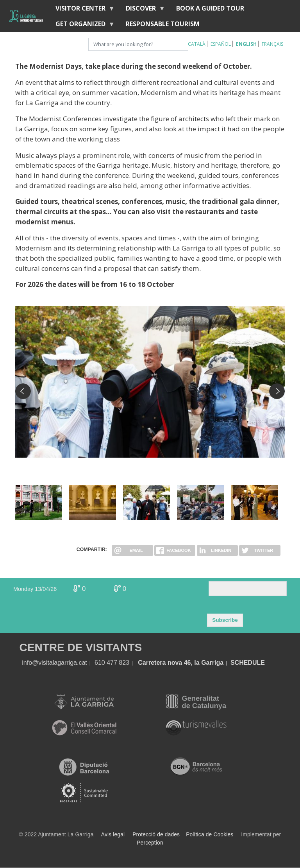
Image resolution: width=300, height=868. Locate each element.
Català (197, 44)
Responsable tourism (163, 24)
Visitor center (82, 10)
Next (277, 391)
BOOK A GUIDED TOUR (210, 8)
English (246, 44)
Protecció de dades (156, 835)
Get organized (82, 26)
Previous (23, 391)
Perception (150, 843)
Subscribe (225, 620)
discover (142, 10)
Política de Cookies (210, 835)
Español (221, 44)
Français (272, 44)
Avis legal (113, 835)
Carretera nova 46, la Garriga (181, 663)
